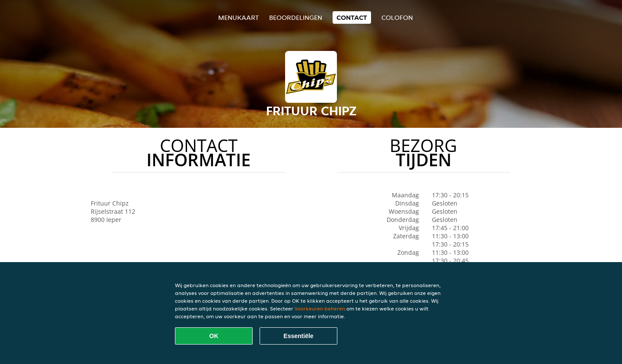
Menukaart (238, 17)
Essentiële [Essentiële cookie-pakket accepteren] (298, 336)
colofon (397, 17)
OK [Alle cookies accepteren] (214, 336)
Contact (352, 17)
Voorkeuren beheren (320, 309)
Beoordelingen (296, 17)
